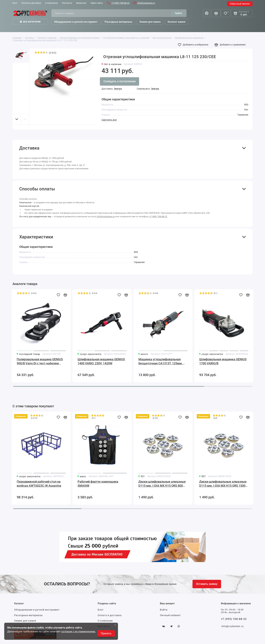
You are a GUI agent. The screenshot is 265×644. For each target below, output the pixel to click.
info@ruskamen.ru (146, 3)
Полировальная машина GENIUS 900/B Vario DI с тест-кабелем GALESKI (40, 361)
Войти (164, 610)
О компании (105, 621)
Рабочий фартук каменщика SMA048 (98, 484)
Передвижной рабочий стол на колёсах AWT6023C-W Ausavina (39, 484)
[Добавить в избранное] (194, 45)
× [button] (115, 625)
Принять (106, 633)
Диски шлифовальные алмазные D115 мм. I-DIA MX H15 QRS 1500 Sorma (223, 484)
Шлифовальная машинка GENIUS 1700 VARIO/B (223, 361)
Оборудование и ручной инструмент (37, 610)
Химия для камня (25, 621)
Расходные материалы (28, 615)
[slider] (41, 52)
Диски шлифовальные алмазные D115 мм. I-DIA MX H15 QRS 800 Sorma (162, 484)
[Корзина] (242, 13)
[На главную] (30, 13)
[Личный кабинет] (207, 13)
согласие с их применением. (78, 631)
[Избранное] (226, 13)
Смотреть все (109, 120)
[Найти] (178, 13)
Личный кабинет (170, 615)
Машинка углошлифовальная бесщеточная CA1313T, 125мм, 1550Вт (160, 361)
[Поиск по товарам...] (112, 13)
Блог (101, 610)
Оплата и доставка (110, 615)
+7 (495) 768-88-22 (120, 3)
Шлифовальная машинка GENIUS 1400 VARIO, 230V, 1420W (101, 361)
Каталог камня (177, 22)
